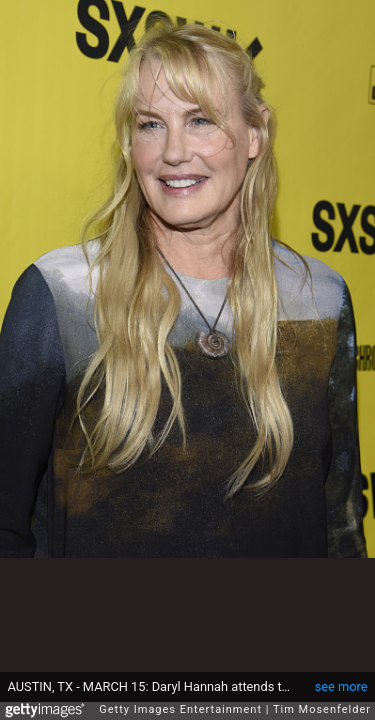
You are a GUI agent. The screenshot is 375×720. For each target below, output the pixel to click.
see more (341, 676)
